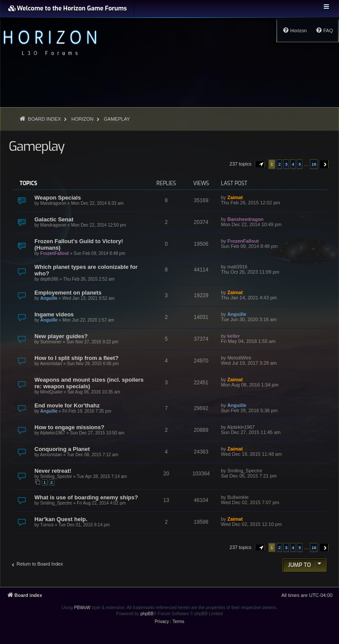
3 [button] (286, 164)
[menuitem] (324, 31)
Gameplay (36, 146)
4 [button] (293, 164)
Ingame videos (54, 314)
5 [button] (300, 164)
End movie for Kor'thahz (67, 405)
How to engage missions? (69, 427)
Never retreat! (53, 471)
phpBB (147, 614)
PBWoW (82, 608)
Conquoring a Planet (62, 449)
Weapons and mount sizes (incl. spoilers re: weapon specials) (89, 383)
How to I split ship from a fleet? (76, 358)
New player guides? (61, 336)
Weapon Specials (58, 198)
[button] (260, 164)
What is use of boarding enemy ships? (86, 497)
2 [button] (280, 164)
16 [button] (314, 164)
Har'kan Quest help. (61, 519)
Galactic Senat (54, 219)
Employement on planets (68, 293)
